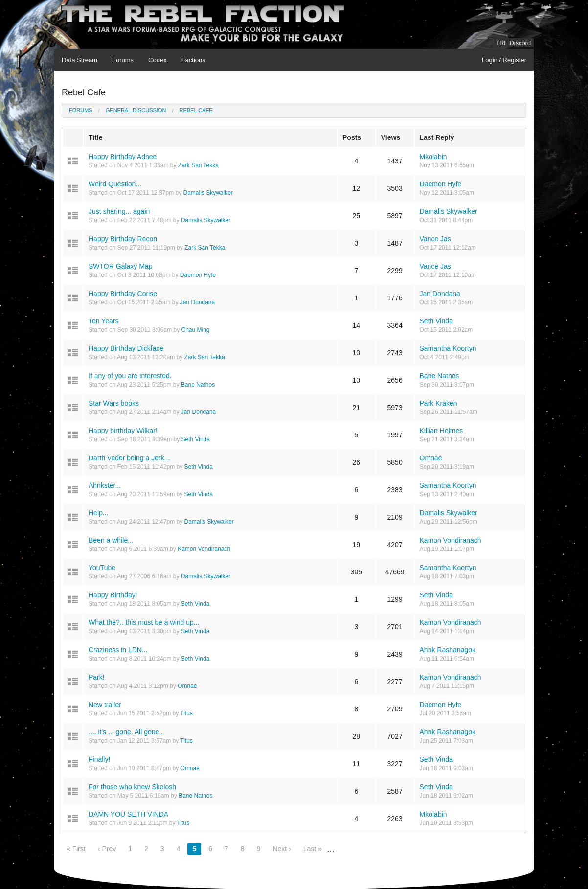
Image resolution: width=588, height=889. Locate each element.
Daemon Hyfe (441, 184)
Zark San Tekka (198, 165)
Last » (313, 849)
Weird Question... (115, 184)
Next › (282, 849)
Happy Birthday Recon (123, 239)
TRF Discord (513, 43)
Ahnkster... (105, 485)
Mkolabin (433, 157)
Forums (123, 60)
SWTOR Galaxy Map (120, 266)
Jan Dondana (197, 302)
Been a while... (111, 540)
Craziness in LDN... (118, 650)
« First (76, 849)
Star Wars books (114, 403)
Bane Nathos (198, 385)
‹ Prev (107, 849)
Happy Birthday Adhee (123, 157)
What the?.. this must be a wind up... (144, 622)
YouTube (102, 568)
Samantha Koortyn (448, 348)
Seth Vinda (436, 321)
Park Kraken (439, 403)
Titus (186, 713)
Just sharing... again (119, 211)
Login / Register (504, 60)
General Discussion (136, 110)
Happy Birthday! (113, 595)
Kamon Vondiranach (204, 549)
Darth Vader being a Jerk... (129, 458)
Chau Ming (195, 330)
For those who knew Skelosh (132, 787)
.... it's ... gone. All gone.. (126, 732)
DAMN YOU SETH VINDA (128, 814)
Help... (98, 513)
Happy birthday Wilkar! (123, 431)
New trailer (105, 705)
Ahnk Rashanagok (448, 650)
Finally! (99, 759)
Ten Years (104, 321)
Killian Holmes (441, 431)
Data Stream (79, 60)
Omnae (431, 458)
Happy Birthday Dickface (126, 348)
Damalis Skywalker (208, 193)
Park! (97, 677)
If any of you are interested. (130, 376)
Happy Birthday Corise (123, 294)
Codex (158, 60)
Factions (193, 60)
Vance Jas (435, 239)
